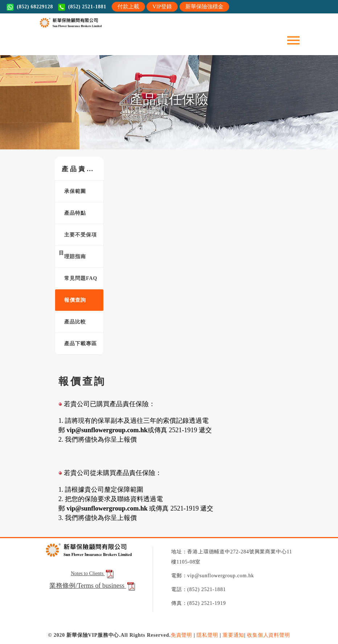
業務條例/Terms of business (88, 586)
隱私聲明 (207, 635)
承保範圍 (72, 191)
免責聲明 (182, 635)
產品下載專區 (78, 344)
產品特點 (72, 213)
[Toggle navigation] (293, 40)
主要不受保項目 (78, 239)
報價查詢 (72, 300)
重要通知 (233, 635)
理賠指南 (72, 257)
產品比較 (72, 322)
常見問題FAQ (78, 278)
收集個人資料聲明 (268, 635)
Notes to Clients (93, 573)
